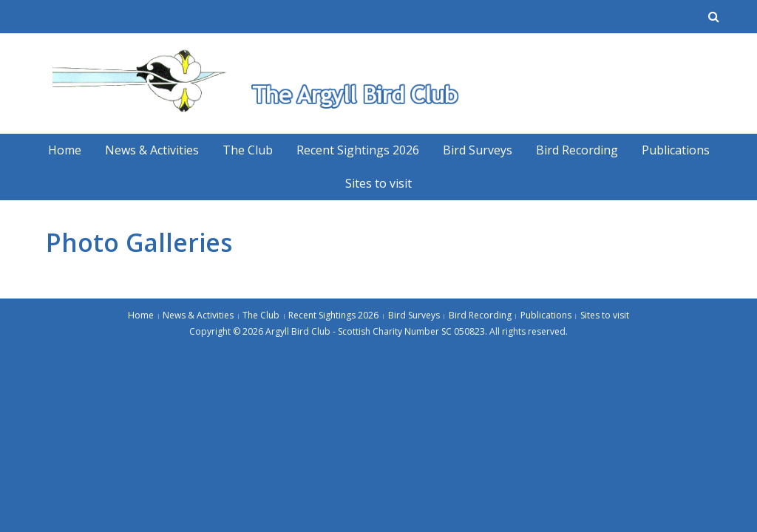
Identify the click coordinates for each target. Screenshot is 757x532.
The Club (248, 150)
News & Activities (152, 150)
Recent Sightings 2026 (358, 150)
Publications (676, 150)
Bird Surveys (478, 150)
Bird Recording (577, 150)
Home (65, 150)
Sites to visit (378, 183)
